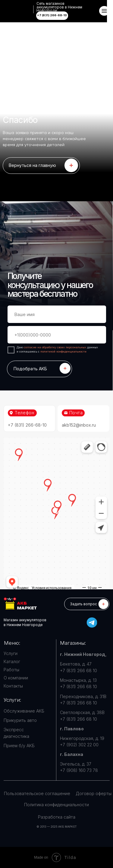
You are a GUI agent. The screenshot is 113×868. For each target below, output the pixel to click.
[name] (57, 314)
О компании (16, 678)
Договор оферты (94, 793)
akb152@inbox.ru (79, 425)
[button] (87, 604)
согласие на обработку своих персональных (55, 347)
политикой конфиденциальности (63, 351)
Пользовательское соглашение (37, 793)
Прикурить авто (20, 720)
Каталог (12, 661)
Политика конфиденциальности (56, 805)
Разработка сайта (57, 817)
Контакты (13, 686)
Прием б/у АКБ (19, 746)
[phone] (57, 335)
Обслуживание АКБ (24, 711)
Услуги (11, 653)
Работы (11, 670)
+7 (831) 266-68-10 (27, 425)
